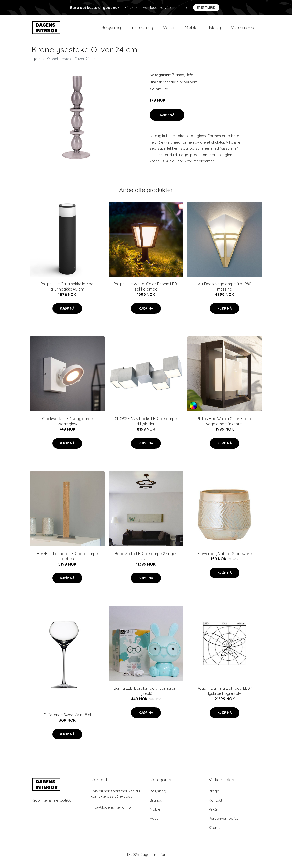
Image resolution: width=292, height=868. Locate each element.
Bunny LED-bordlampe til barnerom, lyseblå (146, 696)
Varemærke (243, 30)
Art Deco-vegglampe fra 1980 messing (225, 291)
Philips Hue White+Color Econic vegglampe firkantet (225, 426)
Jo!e (190, 80)
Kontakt (215, 805)
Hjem (36, 64)
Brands (178, 80)
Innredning (142, 30)
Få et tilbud (206, 8)
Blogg (215, 30)
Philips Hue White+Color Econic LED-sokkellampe (146, 291)
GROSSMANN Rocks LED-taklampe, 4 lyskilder (146, 426)
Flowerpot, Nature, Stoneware (225, 558)
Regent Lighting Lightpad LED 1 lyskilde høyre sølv (225, 696)
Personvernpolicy (224, 823)
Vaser (169, 30)
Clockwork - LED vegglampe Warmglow (67, 426)
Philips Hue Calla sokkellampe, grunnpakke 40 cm (67, 291)
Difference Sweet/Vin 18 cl (67, 720)
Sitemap (216, 832)
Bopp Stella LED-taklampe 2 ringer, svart (146, 561)
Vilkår (213, 814)
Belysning (111, 30)
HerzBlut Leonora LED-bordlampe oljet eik (67, 561)
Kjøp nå (167, 120)
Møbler (192, 30)
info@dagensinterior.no (111, 812)
